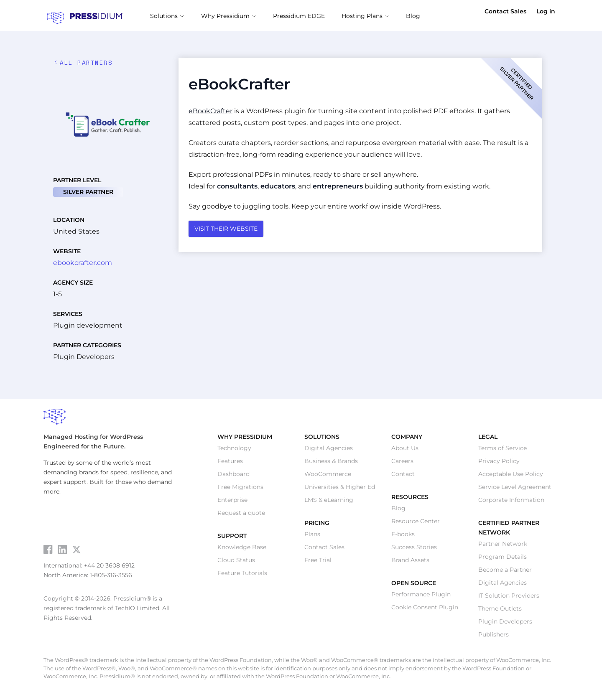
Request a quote (241, 515)
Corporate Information (511, 502)
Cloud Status (236, 563)
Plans (312, 537)
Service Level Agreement (515, 489)
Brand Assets (410, 563)
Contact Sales (505, 11)
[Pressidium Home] (301, 420)
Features (230, 463)
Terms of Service (503, 451)
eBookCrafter (210, 113)
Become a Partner (505, 572)
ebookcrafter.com (83, 265)
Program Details (503, 559)
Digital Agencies (329, 451)
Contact (403, 476)
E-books (403, 537)
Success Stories (414, 550)
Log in (546, 11)
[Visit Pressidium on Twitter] (77, 552)
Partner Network (503, 546)
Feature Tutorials (242, 575)
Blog (398, 511)
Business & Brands (331, 463)
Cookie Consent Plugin (425, 610)
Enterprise (232, 502)
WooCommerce (328, 476)
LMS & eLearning (329, 502)
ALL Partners (83, 65)
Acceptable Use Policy (511, 476)
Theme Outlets (500, 611)
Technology (234, 451)
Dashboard (233, 476)
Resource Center (416, 524)
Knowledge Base (242, 550)
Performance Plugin (421, 597)
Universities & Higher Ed (340, 489)
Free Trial (318, 563)
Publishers (494, 637)
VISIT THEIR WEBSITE (226, 231)
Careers (402, 463)
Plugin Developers (505, 624)
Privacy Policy (499, 463)
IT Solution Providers (509, 598)
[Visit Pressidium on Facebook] (48, 552)
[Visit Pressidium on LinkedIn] (62, 552)
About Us (405, 451)
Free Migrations (240, 489)
